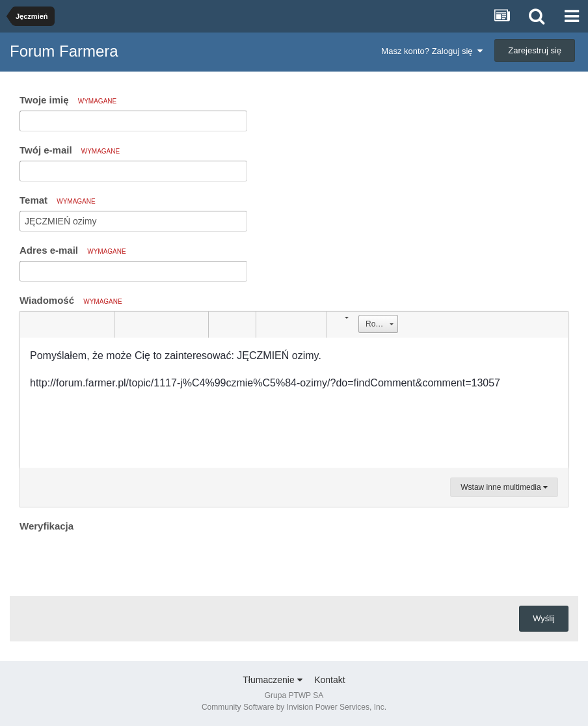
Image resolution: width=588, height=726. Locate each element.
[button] (32, 325)
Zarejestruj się (535, 50)
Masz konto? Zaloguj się (432, 51)
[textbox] (294, 403)
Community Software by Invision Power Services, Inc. (294, 707)
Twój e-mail (70, 150)
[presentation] (118, 561)
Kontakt (329, 680)
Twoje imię (68, 100)
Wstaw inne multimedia (504, 487)
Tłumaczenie (272, 680)
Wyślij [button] (544, 618)
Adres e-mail (73, 250)
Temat (58, 200)
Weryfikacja (47, 526)
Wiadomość (71, 300)
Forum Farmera (64, 51)
